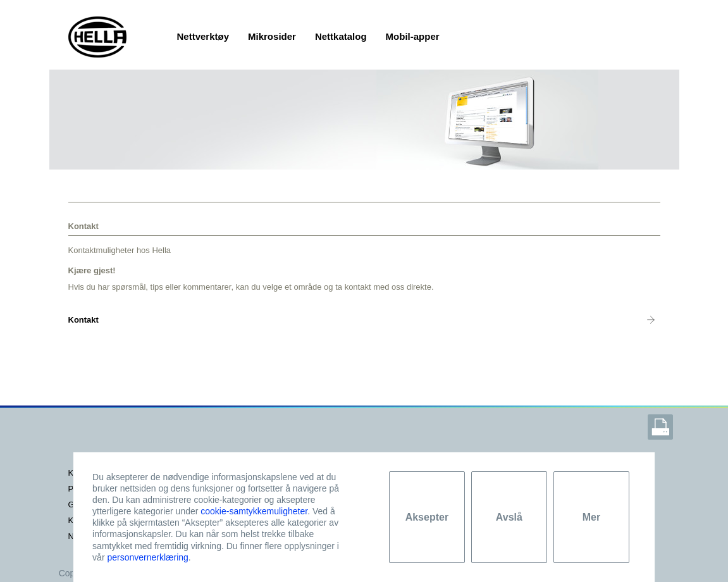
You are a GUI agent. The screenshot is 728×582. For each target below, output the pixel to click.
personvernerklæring (147, 557)
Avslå (509, 517)
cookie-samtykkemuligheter (254, 511)
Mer (591, 517)
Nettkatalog (341, 36)
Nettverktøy (203, 36)
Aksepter (427, 517)
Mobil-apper (413, 36)
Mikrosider (272, 36)
